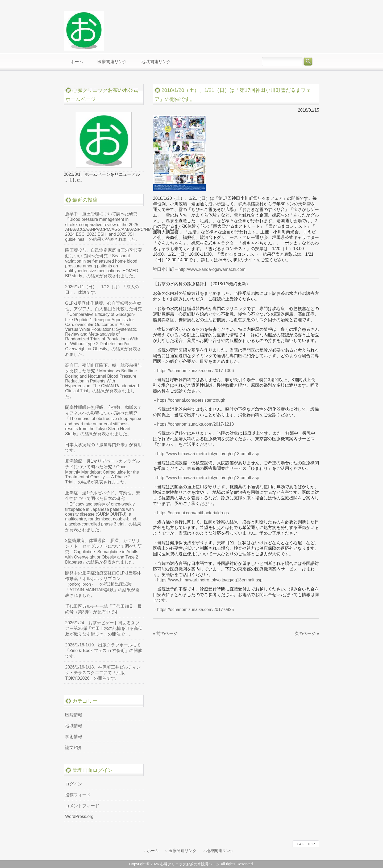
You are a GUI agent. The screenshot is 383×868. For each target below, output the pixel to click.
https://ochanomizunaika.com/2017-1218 (195, 424)
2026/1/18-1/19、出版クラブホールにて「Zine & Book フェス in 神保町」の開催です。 (104, 651)
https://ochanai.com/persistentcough (191, 400)
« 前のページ (165, 633)
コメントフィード (82, 806)
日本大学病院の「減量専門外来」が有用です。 (103, 447)
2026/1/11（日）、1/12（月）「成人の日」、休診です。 (102, 290)
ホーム (153, 851)
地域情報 (74, 726)
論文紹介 (74, 747)
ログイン (74, 784)
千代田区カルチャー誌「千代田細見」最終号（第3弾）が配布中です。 (103, 609)
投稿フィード (78, 795)
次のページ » (307, 633)
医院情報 (74, 715)
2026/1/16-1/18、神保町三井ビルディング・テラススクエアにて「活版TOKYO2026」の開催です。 (103, 673)
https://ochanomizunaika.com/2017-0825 (195, 610)
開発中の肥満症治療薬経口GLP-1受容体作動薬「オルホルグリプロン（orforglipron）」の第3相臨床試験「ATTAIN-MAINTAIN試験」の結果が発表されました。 (103, 584)
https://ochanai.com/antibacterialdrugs (193, 513)
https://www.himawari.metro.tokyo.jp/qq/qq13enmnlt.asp (210, 580)
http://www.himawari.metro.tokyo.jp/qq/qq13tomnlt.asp (208, 454)
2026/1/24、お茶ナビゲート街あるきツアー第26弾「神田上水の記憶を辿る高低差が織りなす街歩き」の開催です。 (104, 628)
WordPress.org (79, 816)
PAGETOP (306, 844)
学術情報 (74, 737)
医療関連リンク (183, 851)
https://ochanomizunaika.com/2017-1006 (195, 371)
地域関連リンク (220, 851)
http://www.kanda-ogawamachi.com (212, 269)
